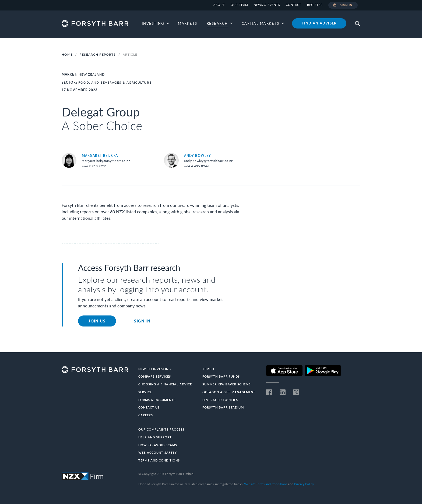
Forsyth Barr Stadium (223, 407)
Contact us (149, 407)
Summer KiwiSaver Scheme (226, 384)
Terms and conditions (159, 460)
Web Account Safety (158, 452)
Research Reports (98, 54)
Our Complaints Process (161, 429)
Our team (239, 5)
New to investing (155, 369)
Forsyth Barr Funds (221, 376)
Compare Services (155, 376)
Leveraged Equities (220, 400)
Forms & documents (157, 400)
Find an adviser (319, 23)
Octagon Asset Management (229, 392)
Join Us (97, 321)
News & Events (267, 5)
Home (67, 54)
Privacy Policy (304, 484)
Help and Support (155, 437)
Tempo (208, 369)
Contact (294, 5)
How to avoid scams (158, 445)
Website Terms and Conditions (266, 484)
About (219, 5)
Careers (146, 415)
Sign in (343, 5)
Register (315, 5)
